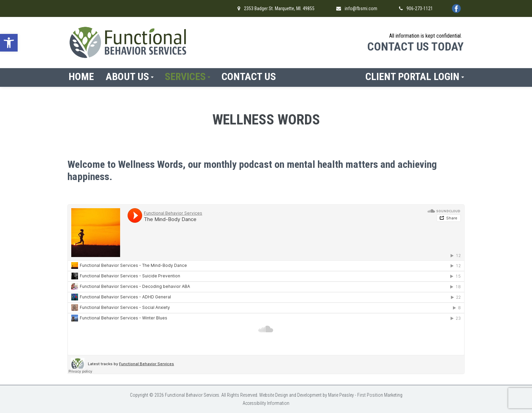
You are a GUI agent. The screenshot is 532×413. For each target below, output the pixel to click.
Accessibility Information (266, 403)
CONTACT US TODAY (415, 46)
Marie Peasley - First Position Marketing (365, 395)
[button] (9, 43)
